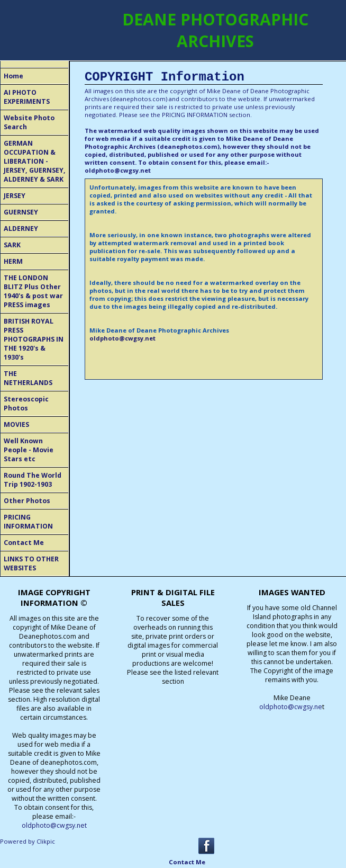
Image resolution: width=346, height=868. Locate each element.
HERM (13, 261)
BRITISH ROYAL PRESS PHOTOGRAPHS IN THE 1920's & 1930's (34, 339)
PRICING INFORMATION (28, 522)
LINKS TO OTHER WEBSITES (31, 563)
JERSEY (15, 196)
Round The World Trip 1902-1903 (33, 480)
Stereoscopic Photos (26, 404)
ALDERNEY (21, 229)
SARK (12, 245)
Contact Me (24, 543)
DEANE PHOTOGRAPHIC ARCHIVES (215, 30)
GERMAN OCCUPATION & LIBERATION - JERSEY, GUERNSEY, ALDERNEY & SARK (35, 161)
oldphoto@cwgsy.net (118, 170)
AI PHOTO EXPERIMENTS (27, 97)
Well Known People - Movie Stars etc (29, 450)
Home (13, 76)
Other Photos (27, 501)
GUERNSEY (21, 212)
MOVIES (16, 424)
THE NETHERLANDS (28, 378)
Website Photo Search (29, 122)
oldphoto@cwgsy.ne (291, 707)
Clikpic (46, 841)
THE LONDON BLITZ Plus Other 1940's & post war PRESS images (33, 291)
